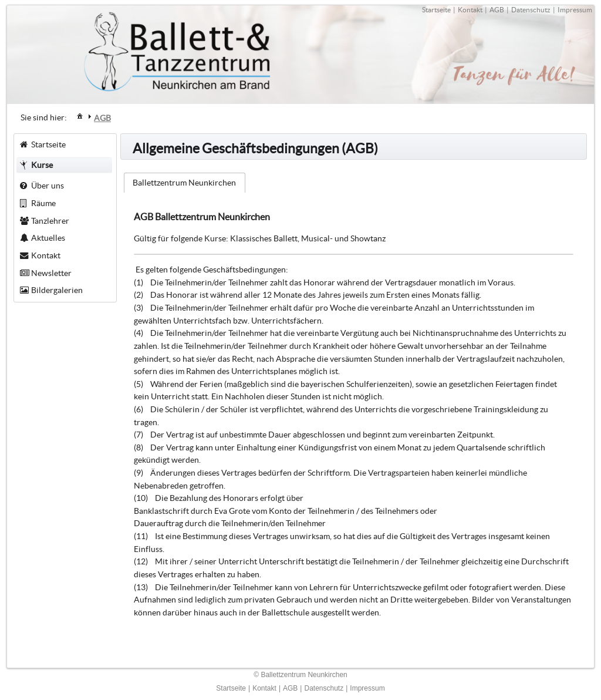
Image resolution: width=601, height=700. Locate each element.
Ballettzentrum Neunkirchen (184, 183)
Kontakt (470, 10)
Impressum (575, 10)
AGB (497, 10)
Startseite (436, 10)
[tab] (185, 183)
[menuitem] (80, 115)
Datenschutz (531, 10)
